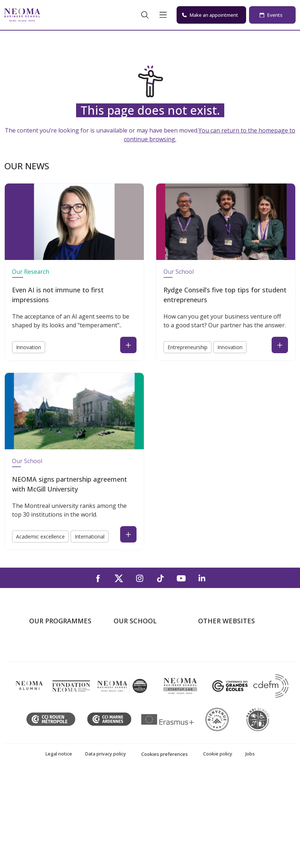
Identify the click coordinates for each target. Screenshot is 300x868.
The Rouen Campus (139, 675)
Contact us (128, 685)
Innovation (29, 347)
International (90, 536)
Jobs (250, 848)
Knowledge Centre (222, 696)
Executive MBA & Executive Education (64, 712)
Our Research (31, 272)
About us (125, 643)
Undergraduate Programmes (49, 649)
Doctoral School (50, 727)
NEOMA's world (219, 654)
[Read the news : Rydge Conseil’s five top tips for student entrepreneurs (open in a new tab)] (280, 345)
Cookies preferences (165, 848)
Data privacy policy (106, 848)
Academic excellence (40, 536)
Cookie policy (218, 848)
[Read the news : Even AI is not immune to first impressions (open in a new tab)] (128, 345)
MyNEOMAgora (219, 685)
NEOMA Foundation (224, 675)
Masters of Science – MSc (63, 675)
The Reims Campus (138, 664)
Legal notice (59, 848)
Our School (179, 272)
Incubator (211, 664)
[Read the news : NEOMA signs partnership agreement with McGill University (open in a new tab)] (128, 534)
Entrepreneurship (187, 347)
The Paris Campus (137, 654)
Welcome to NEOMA (225, 643)
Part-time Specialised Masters (56, 691)
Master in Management (60, 664)
